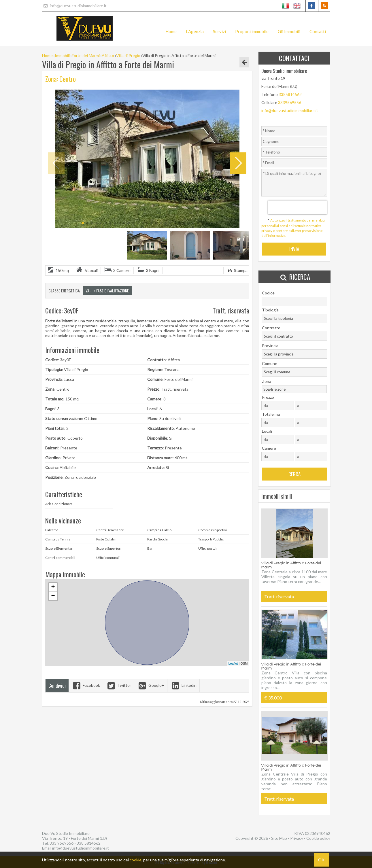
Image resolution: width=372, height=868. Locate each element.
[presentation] (297, 207)
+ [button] (53, 587)
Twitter (119, 685)
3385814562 (290, 94)
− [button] (53, 596)
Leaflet (233, 663)
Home (171, 31)
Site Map (279, 838)
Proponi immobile (252, 31)
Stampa (237, 270)
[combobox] (294, 318)
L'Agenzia (195, 31)
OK (321, 860)
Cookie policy (318, 838)
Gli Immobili (289, 31)
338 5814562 (89, 843)
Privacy (297, 838)
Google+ (151, 685)
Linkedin (183, 685)
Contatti (318, 31)
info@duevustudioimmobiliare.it (74, 6)
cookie (136, 860)
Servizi (219, 31)
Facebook (86, 685)
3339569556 (290, 102)
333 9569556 (62, 843)
